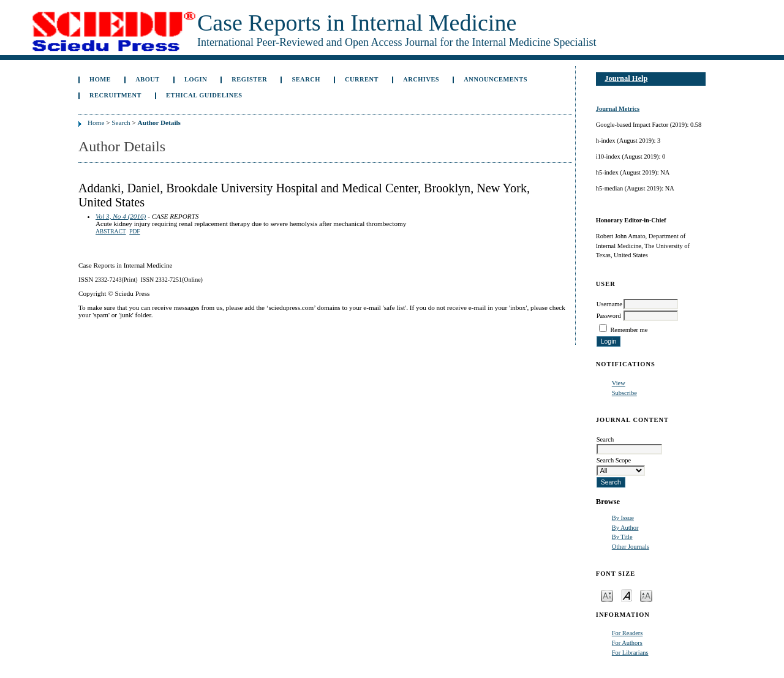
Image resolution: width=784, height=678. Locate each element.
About (148, 79)
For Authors (627, 643)
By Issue (623, 518)
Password (609, 316)
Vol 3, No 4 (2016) (121, 216)
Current (362, 79)
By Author (625, 528)
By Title (622, 537)
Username (609, 304)
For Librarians (630, 653)
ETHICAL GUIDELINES (204, 95)
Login (196, 79)
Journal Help (626, 78)
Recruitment (115, 95)
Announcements (496, 79)
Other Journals (631, 547)
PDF (134, 232)
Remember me (629, 330)
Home (100, 79)
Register (249, 79)
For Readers (628, 633)
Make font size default (627, 595)
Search (306, 79)
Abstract (111, 232)
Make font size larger (646, 595)
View (619, 383)
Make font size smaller (607, 595)
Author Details (159, 122)
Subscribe (624, 393)
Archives (421, 79)
